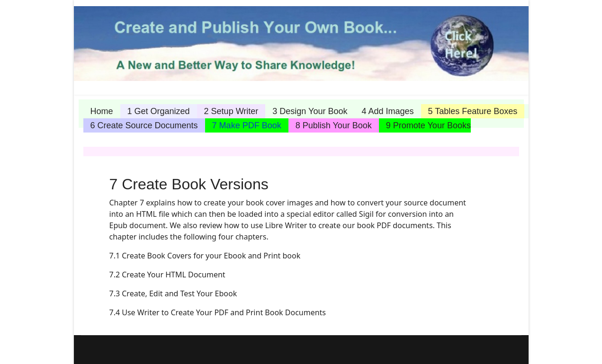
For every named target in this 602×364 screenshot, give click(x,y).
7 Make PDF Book (247, 125)
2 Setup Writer (231, 111)
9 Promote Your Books (428, 125)
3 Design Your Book (310, 111)
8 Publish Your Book (334, 125)
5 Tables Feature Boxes (473, 111)
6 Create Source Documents (144, 125)
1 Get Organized (159, 111)
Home (102, 111)
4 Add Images (387, 111)
